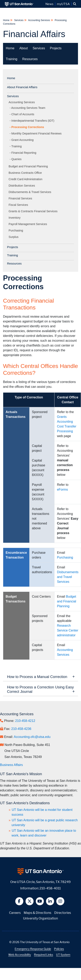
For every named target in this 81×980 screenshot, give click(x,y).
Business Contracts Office (26, 173)
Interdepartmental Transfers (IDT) (33, 121)
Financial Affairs (34, 34)
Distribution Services (23, 186)
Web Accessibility (20, 955)
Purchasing (17, 230)
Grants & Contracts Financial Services (34, 211)
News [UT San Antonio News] (49, 4)
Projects (56, 48)
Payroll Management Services (29, 224)
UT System (63, 955)
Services (19, 20)
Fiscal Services (19, 205)
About (24, 48)
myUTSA (63, 4)
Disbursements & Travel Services (31, 192)
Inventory (15, 218)
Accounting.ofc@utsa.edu (32, 737)
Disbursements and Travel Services (68, 577)
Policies (59, 949)
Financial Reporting (24, 153)
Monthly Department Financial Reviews (37, 133)
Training (12, 59)
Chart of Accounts (23, 114)
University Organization (40, 918)
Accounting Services (39, 20)
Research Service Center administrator (68, 630)
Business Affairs (11, 765)
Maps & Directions (37, 913)
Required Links (44, 955)
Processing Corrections (28, 127)
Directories (63, 913)
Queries (16, 159)
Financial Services (21, 198)
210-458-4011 (50, 888)
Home (7, 20)
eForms (62, 489)
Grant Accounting (23, 140)
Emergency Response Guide (33, 949)
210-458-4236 (21, 729)
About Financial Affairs (22, 87)
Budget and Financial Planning (29, 166)
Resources (30, 59)
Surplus (14, 237)
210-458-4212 (25, 721)
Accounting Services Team (28, 108)
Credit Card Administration (26, 179)
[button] (75, 4)
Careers (15, 913)
